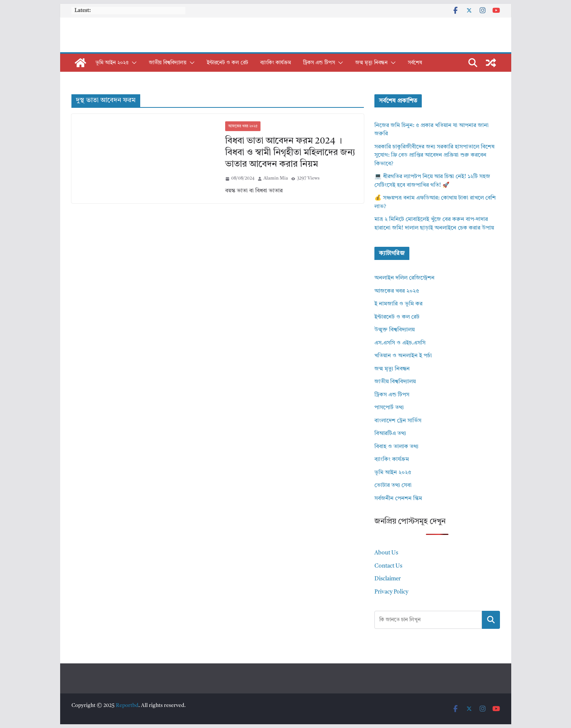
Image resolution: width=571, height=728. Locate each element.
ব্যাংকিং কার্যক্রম (276, 63)
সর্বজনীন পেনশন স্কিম (398, 499)
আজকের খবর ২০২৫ (243, 126)
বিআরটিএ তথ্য (390, 434)
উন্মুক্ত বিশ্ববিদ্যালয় (395, 330)
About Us (386, 553)
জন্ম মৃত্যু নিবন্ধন (371, 63)
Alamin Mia (276, 178)
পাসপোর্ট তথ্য (389, 408)
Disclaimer (388, 579)
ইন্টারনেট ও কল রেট (227, 63)
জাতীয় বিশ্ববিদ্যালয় (168, 63)
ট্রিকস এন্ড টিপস (319, 63)
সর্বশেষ (415, 63)
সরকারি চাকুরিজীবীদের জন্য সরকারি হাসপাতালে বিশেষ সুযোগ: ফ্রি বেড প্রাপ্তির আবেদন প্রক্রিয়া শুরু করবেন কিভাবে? (435, 156)
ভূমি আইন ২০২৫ (112, 63)
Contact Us (388, 566)
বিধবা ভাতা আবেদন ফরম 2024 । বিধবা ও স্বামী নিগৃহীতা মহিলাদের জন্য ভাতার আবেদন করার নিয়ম (290, 153)
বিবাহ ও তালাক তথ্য (396, 447)
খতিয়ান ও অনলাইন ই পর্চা (403, 356)
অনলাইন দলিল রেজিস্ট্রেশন (404, 278)
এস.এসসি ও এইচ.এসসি (400, 343)
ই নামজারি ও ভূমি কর (398, 304)
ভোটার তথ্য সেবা (393, 486)
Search (491, 619)
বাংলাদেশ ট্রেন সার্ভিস (398, 421)
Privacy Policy (391, 592)
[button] (133, 63)
